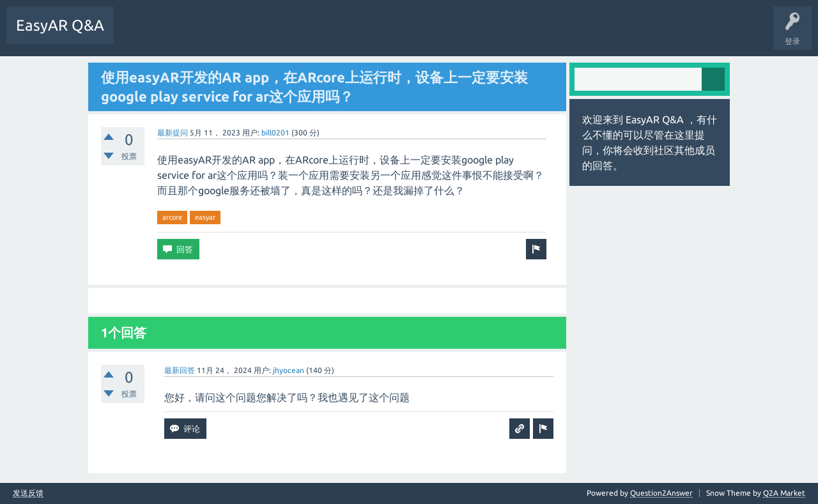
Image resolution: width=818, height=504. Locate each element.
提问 (255, 34)
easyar (205, 217)
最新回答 (180, 370)
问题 (136, 34)
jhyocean (289, 370)
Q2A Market (784, 493)
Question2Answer (661, 493)
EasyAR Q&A (60, 25)
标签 (215, 34)
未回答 (176, 34)
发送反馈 (28, 493)
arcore (172, 217)
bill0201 (275, 133)
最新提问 (173, 133)
